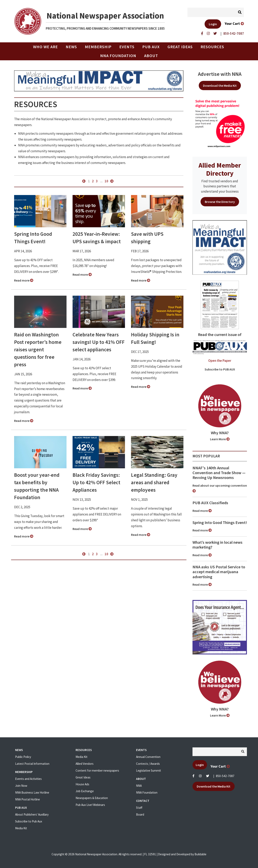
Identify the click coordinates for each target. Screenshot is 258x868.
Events (127, 47)
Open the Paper (220, 361)
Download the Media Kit (220, 86)
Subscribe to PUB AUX (220, 369)
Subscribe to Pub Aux (29, 821)
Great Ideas (180, 47)
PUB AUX (151, 47)
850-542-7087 (225, 776)
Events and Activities (28, 779)
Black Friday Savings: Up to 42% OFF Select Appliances (96, 482)
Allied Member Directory (220, 169)
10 (106, 181)
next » (112, 181)
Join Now (21, 786)
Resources (212, 47)
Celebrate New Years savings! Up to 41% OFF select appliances (99, 342)
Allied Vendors (85, 764)
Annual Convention (148, 757)
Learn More (220, 439)
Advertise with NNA (220, 74)
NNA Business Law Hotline (32, 792)
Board (140, 814)
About (151, 56)
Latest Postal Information (32, 764)
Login (213, 24)
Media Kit (21, 828)
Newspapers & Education (92, 798)
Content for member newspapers (97, 770)
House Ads (82, 784)
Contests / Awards (148, 764)
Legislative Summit (149, 770)
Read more (24, 280)
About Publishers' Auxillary (32, 814)
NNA (139, 786)
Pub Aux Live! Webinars (90, 805)
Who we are (45, 47)
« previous (84, 181)
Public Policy (23, 757)
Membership (98, 47)
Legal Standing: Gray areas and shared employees (154, 482)
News (71, 47)
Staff (139, 808)
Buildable (200, 854)
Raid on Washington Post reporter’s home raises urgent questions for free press (38, 349)
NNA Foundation (118, 56)
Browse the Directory (220, 202)
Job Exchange (85, 791)
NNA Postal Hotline (28, 799)
